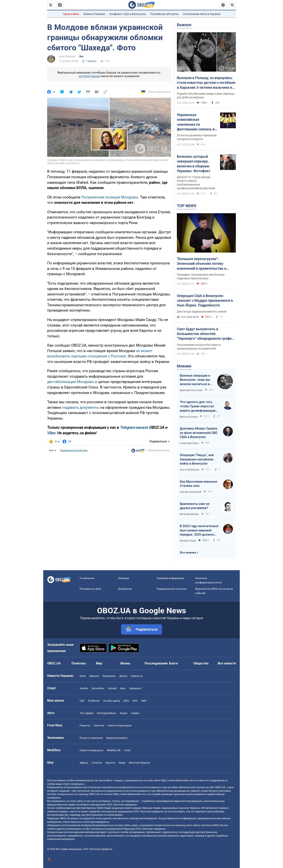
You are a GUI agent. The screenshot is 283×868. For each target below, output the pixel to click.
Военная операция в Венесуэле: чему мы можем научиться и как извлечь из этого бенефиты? (195, 380)
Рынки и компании (91, 738)
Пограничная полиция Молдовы (110, 197)
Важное (184, 25)
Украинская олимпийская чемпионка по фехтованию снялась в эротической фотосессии (196, 122)
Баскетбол (98, 688)
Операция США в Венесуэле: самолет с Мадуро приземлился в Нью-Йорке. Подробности (205, 301)
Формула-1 (136, 688)
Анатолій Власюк (189, 470)
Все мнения (188, 553)
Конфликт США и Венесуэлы (128, 14)
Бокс (123, 688)
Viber (51, 433)
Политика (79, 663)
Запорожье (109, 676)
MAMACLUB (114, 750)
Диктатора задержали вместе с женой (202, 312)
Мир (99, 663)
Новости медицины (91, 750)
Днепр (123, 676)
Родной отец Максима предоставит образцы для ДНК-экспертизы (206, 95)
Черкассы (137, 676)
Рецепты (85, 725)
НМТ (144, 701)
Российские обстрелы (164, 14)
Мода (122, 763)
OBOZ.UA (220, 787)
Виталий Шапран (189, 514)
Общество (201, 663)
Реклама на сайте (90, 589)
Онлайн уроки (112, 701)
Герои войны (71, 14)
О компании (87, 578)
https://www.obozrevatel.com (177, 780)
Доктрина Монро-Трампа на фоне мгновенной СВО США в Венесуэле (199, 433)
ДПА (126, 701)
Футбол (84, 688)
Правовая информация (170, 578)
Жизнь (125, 663)
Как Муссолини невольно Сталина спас (199, 484)
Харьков (94, 676)
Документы (125, 589)
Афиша (84, 763)
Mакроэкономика (117, 738)
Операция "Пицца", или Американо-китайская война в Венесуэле (197, 459)
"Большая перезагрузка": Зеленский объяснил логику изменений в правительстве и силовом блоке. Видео (202, 264)
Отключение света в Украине (202, 14)
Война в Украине (94, 14)
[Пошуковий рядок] (232, 5)
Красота (110, 763)
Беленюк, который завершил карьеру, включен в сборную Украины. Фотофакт (194, 164)
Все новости (227, 663)
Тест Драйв (86, 713)
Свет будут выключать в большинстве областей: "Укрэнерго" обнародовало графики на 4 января (206, 334)
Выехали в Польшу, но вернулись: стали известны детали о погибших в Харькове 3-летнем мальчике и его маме (206, 83)
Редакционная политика (74, 450)
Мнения (184, 366)
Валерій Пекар (188, 541)
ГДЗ (82, 701)
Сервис (135, 713)
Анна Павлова (67, 56)
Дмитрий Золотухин (191, 390)
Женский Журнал (139, 763)
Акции (124, 713)
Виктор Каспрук (189, 417)
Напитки (99, 725)
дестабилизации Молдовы (71, 382)
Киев (83, 676)
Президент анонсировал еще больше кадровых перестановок (201, 276)
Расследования (156, 663)
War (81, 56)
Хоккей (112, 688)
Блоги (173, 663)
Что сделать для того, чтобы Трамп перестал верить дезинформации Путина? (198, 406)
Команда (124, 578)
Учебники (94, 701)
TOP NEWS (187, 206)
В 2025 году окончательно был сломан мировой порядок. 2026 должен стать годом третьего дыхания (199, 530)
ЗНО (135, 701)
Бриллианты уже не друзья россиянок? (195, 506)
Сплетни (97, 763)
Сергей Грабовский (191, 492)
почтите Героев (89, 76)
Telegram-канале (134, 428)
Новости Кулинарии (120, 725)
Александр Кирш (189, 443)
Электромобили (106, 713)
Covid (127, 750)
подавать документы (81, 407)
